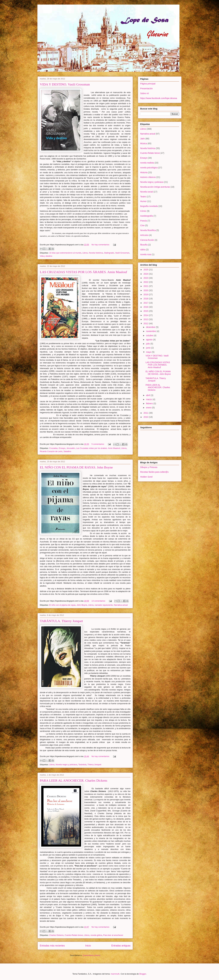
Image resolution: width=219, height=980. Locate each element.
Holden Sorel (146, 477)
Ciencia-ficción (147, 240)
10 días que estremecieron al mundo (65, 253)
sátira (143, 250)
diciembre (151, 327)
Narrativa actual (121, 605)
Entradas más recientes (52, 946)
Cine (142, 225)
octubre (150, 335)
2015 (146, 311)
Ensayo (62, 448)
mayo (149, 352)
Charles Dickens (56, 935)
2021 (146, 286)
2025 (146, 270)
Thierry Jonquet (94, 765)
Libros (85, 253)
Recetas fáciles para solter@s (154, 472)
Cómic (143, 211)
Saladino (67, 451)
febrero (150, 403)
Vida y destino (46, 256)
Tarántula (82, 765)
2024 (146, 274)
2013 (146, 319)
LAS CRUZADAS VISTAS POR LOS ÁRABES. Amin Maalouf (83, 272)
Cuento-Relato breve (74, 935)
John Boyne (82, 605)
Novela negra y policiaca (66, 765)
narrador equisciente (104, 605)
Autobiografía (147, 216)
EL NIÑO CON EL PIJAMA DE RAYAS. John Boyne (76, 467)
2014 (146, 315)
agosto (149, 340)
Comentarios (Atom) (91, 955)
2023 (146, 278)
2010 (146, 417)
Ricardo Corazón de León (51, 451)
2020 (146, 290)
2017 (146, 303)
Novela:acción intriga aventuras (155, 187)
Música (144, 143)
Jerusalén (71, 448)
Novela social (147, 192)
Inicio (88, 946)
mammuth (115, 974)
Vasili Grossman (122, 253)
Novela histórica (96, 253)
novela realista (147, 163)
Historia (144, 172)
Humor (143, 201)
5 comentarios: (98, 444)
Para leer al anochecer (113, 935)
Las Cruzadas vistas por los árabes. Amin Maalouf (98, 448)
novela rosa (146, 254)
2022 (146, 282)
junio (149, 348)
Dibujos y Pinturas (149, 467)
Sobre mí (145, 93)
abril (148, 395)
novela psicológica (149, 168)
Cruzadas (53, 448)
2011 (146, 413)
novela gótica (96, 935)
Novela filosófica (148, 230)
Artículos (144, 235)
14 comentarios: (99, 601)
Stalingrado (109, 253)
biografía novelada (149, 206)
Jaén (143, 139)
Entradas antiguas (121, 946)
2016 (146, 307)
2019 (146, 294)
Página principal (148, 84)
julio (148, 344)
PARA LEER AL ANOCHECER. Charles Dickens (74, 780)
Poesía (144, 221)
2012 (146, 323)
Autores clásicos (148, 177)
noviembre (151, 331)
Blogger (143, 974)
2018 (146, 299)
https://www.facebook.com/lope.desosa (159, 98)
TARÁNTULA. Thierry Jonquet (61, 621)
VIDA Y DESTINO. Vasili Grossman (65, 84)
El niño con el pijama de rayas (62, 605)
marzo (149, 399)
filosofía (144, 245)
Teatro (143, 197)
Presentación (146, 88)
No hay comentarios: (101, 245)
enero (149, 408)
